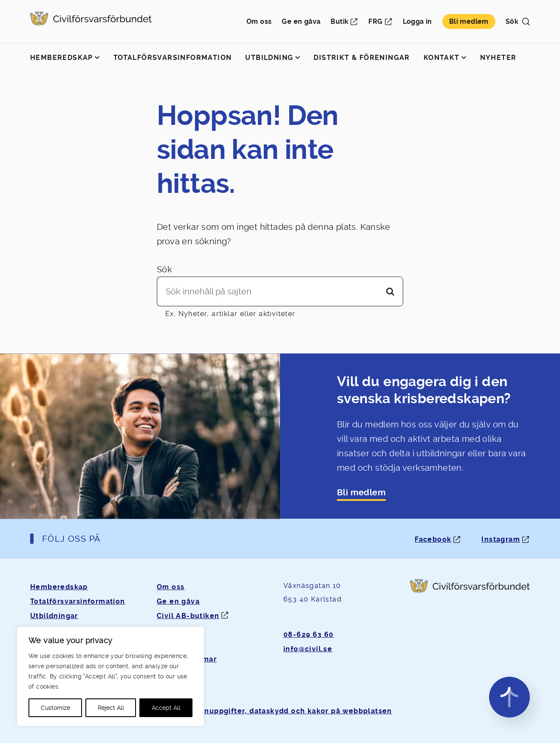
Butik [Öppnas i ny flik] (339, 21)
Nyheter (498, 58)
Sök (164, 269)
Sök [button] (518, 21)
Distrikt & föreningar (362, 58)
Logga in (417, 21)
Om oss (259, 21)
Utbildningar (54, 616)
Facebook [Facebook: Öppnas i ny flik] (433, 539)
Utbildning (269, 58)
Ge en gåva (301, 21)
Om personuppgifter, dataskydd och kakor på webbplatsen (280, 711)
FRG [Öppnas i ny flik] (375, 21)
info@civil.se (308, 649)
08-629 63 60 (309, 634)
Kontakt (442, 58)
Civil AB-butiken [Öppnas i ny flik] (188, 616)
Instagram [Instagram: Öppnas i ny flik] (501, 539)
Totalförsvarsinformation (173, 58)
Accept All (166, 708)
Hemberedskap (62, 58)
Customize (55, 708)
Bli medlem (469, 21)
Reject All (111, 708)
